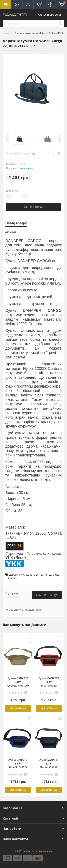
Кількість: (12, 191)
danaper (35, 575)
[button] (28, 4)
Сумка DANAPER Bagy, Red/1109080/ (49, 682)
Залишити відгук (47, 595)
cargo (44, 575)
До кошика (33, 207)
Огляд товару (16, 223)
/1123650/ (11, 578)
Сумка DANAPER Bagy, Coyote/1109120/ (18, 682)
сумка (25, 575)
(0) (34, 153)
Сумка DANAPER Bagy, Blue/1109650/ (18, 764)
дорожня (15, 575)
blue (56, 575)
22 (50, 575)
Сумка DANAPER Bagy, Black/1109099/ (49, 764)
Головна (7, 33)
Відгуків (11, 231)
